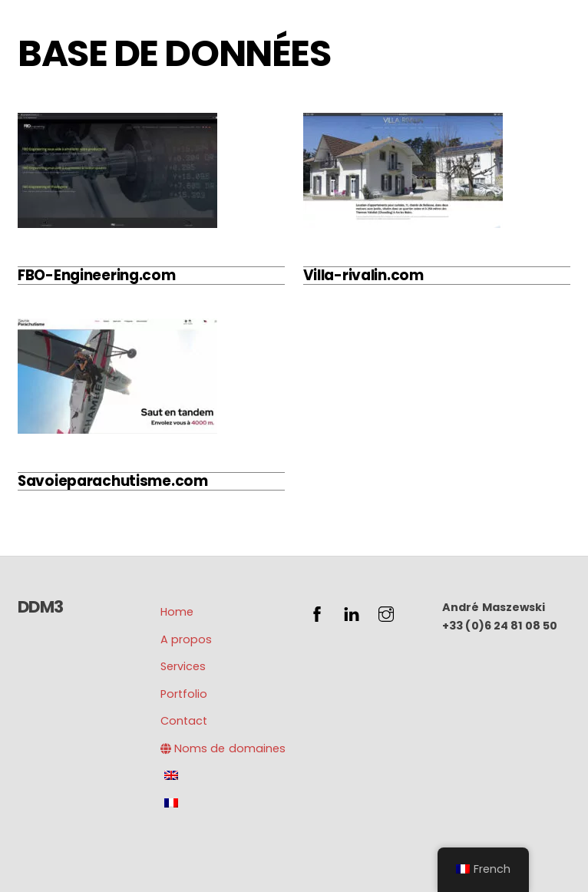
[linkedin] (352, 613)
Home (177, 612)
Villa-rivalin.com (363, 275)
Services (183, 666)
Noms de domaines (223, 748)
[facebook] (317, 613)
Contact (184, 721)
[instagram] (386, 613)
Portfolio (184, 694)
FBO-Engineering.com (97, 275)
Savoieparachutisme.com (113, 481)
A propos (186, 639)
